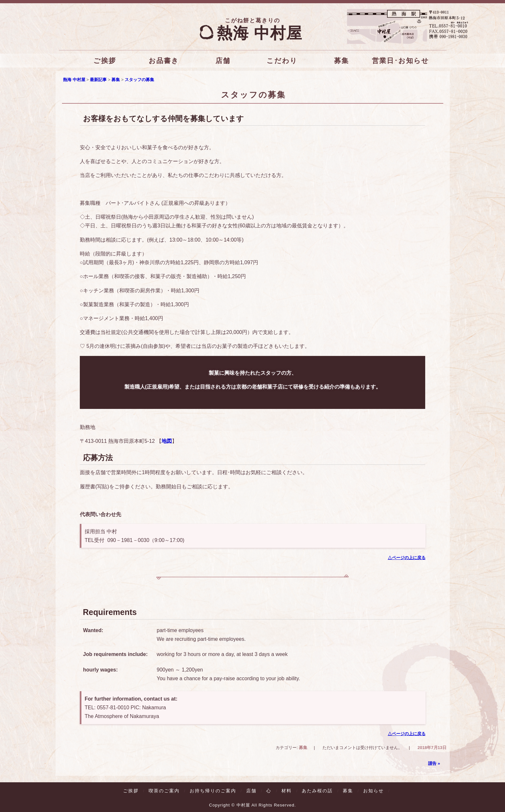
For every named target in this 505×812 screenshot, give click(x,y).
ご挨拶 (105, 61)
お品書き (163, 61)
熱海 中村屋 (252, 33)
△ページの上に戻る (406, 557)
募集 (341, 61)
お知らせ (373, 790)
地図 (166, 441)
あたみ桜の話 (317, 790)
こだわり (282, 61)
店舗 (223, 61)
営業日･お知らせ (400, 61)
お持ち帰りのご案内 (213, 790)
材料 (287, 790)
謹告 (434, 763)
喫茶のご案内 (164, 790)
